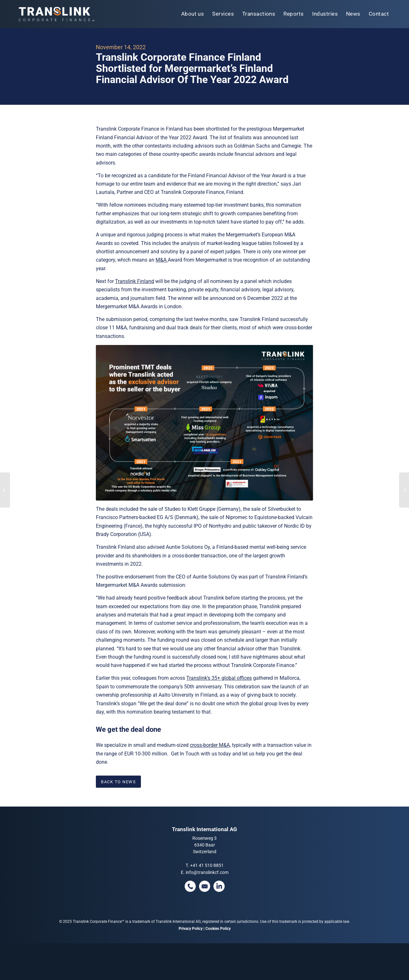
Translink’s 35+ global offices (219, 678)
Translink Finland (135, 281)
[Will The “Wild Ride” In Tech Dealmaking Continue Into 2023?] (5, 490)
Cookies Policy (218, 929)
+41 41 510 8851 (207, 865)
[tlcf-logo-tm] (56, 14)
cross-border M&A (210, 745)
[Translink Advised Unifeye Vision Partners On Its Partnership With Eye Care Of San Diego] (404, 490)
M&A (162, 260)
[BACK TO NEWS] (118, 782)
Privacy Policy (191, 929)
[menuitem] (193, 14)
